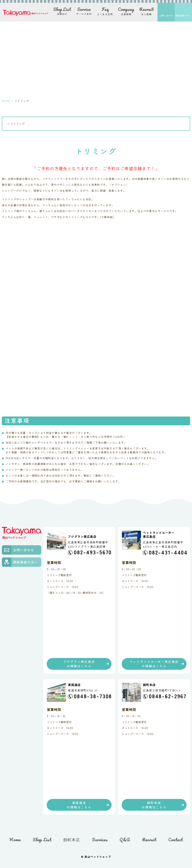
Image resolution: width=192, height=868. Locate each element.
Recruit (149, 840)
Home (15, 840)
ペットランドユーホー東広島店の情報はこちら (154, 664)
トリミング (18, 124)
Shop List (42, 840)
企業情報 (126, 11)
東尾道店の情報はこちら (79, 805)
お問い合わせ (166, 16)
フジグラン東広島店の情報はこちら (79, 664)
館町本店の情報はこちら (154, 805)
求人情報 (146, 11)
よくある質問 (105, 11)
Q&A (125, 840)
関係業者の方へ (183, 16)
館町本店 (72, 840)
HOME (6, 101)
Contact (175, 840)
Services (100, 840)
